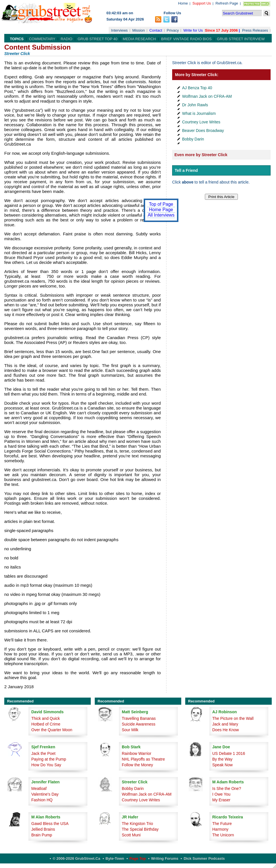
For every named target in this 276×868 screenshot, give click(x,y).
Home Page (161, 210)
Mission (139, 30)
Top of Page (161, 204)
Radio (66, 39)
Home (183, 3)
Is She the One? (227, 788)
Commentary (42, 39)
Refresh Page (227, 3)
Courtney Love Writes (201, 122)
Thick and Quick (46, 718)
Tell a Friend (186, 170)
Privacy (173, 30)
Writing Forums (165, 858)
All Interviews (161, 215)
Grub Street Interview (241, 39)
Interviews (119, 30)
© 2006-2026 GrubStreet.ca (76, 858)
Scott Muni (131, 835)
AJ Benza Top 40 (197, 88)
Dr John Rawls (195, 105)
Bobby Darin (193, 139)
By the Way (222, 759)
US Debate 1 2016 (229, 753)
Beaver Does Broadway (203, 131)
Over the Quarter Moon (52, 730)
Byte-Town (115, 858)
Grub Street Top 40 (98, 39)
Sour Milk (130, 730)
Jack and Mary (225, 724)
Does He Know (225, 730)
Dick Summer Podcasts (204, 858)
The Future (222, 824)
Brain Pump (42, 835)
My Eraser (221, 800)
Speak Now (223, 765)
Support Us (202, 3)
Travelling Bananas (139, 718)
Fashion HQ (42, 800)
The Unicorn (223, 835)
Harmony (220, 829)
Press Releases (255, 30)
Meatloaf (39, 788)
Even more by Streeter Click (201, 155)
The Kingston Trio (137, 824)
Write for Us (193, 30)
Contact (156, 30)
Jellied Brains (43, 829)
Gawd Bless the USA (50, 824)
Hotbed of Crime (46, 724)
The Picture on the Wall (233, 718)
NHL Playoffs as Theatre (143, 759)
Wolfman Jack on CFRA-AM (207, 96)
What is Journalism (199, 113)
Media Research (139, 39)
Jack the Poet (43, 753)
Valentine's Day (45, 794)
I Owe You (221, 794)
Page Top (138, 858)
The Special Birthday (140, 829)
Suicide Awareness (139, 724)
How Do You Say (46, 765)
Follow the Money (137, 765)
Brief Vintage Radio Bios (186, 39)
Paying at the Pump (49, 759)
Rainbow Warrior (137, 753)
